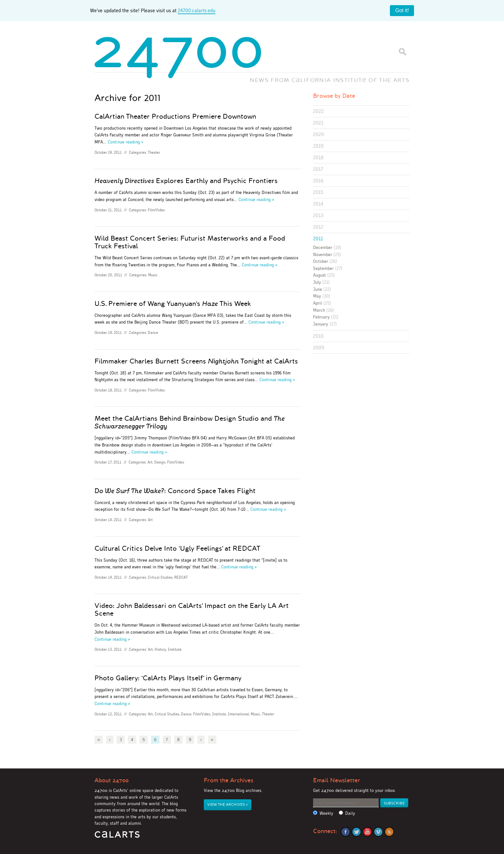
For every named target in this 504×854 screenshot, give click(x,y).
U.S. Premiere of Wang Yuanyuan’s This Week (173, 304)
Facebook (346, 832)
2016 (318, 181)
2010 (318, 336)
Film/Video (156, 210)
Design (160, 462)
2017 (318, 169)
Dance (153, 333)
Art (150, 462)
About (112, 780)
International (238, 714)
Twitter (356, 832)
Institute (175, 649)
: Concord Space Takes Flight (175, 491)
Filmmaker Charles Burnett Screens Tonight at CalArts (196, 361)
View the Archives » (228, 805)
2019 (318, 146)
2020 (319, 134)
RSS (389, 832)
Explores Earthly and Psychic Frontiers (186, 181)
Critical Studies (160, 577)
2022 (318, 111)
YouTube (367, 832)
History (160, 649)
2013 (318, 215)
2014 (318, 204)
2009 (319, 348)
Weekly (326, 813)
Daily (350, 813)
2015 (318, 192)
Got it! (402, 10)
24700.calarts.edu (197, 10)
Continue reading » (126, 142)
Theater (154, 152)
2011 (318, 239)
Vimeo (378, 832)
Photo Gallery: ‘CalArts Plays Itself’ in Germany (168, 678)
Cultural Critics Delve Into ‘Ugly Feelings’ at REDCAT (177, 548)
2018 (318, 157)
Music (153, 275)
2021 (318, 123)
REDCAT (181, 577)
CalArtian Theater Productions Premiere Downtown (175, 116)
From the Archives (229, 780)
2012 (318, 227)
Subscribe (394, 803)
